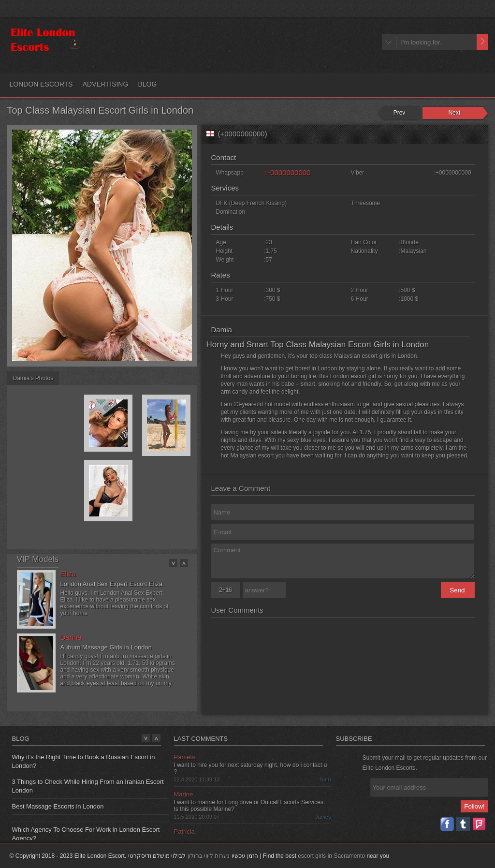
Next (455, 113)
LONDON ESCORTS (41, 84)
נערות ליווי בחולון (209, 856)
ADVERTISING (106, 84)
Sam (326, 780)
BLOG (147, 84)
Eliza (68, 574)
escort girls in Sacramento (331, 856)
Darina (71, 637)
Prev (400, 113)
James (323, 817)
